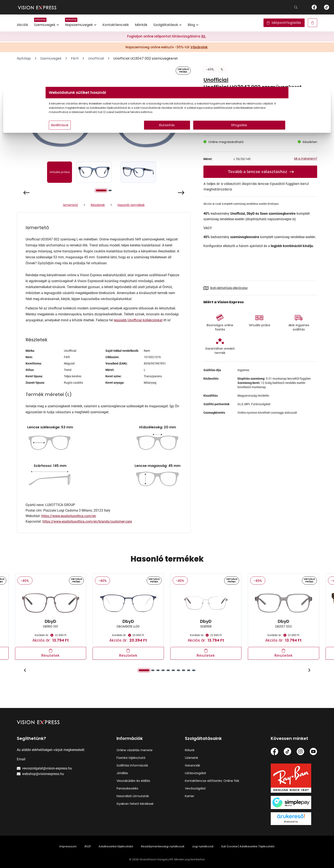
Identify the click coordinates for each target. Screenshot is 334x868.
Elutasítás (167, 134)
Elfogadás (208, 134)
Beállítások (112, 134)
